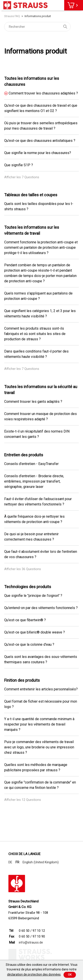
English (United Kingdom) (41, 862)
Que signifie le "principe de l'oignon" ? (33, 596)
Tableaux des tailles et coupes (31, 195)
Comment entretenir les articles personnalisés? (41, 689)
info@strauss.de (31, 942)
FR (17, 862)
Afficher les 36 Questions (23, 569)
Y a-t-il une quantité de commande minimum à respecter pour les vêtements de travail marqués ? (39, 724)
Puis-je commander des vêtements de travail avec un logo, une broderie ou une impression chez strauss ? (39, 747)
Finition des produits (22, 680)
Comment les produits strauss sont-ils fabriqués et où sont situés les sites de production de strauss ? (35, 334)
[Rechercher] (37, 27)
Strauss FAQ (12, 16)
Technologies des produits (28, 587)
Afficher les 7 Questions (22, 177)
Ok (70, 975)
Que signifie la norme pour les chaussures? (38, 153)
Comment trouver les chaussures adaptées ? (43, 93)
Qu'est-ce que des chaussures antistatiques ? (40, 141)
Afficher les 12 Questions (23, 800)
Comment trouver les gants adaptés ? (33, 402)
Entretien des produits (24, 455)
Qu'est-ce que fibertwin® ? (25, 620)
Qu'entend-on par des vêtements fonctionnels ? (41, 608)
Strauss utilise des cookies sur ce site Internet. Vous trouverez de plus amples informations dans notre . (42, 970)
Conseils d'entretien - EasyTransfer (31, 464)
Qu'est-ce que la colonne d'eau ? (29, 644)
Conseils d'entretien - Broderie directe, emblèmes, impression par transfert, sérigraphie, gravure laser (34, 481)
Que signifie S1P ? (19, 165)
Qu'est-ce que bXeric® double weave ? (35, 632)
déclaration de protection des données (34, 974)
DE (10, 862)
